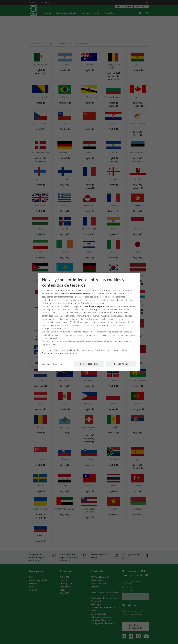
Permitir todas (121, 364)
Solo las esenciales (89, 364)
